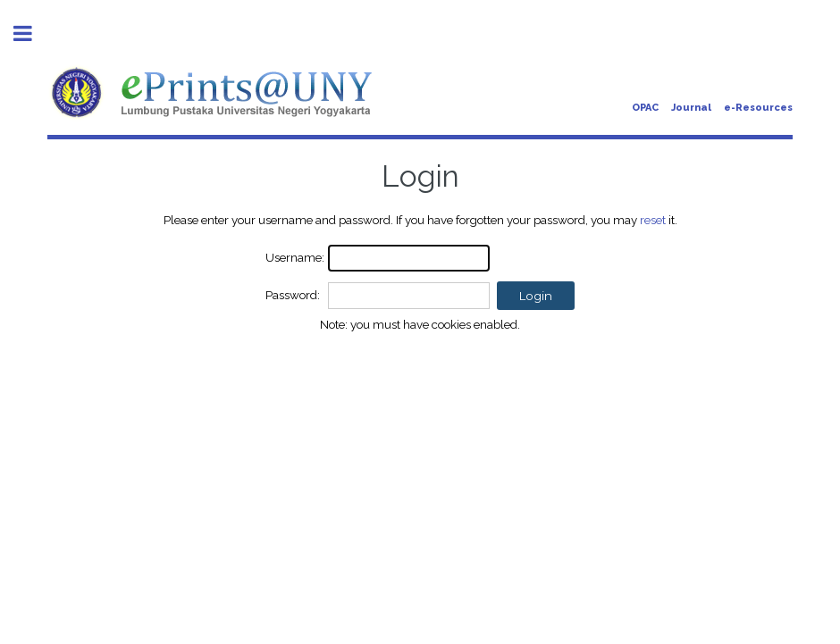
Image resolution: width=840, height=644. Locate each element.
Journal (691, 108)
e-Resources (758, 108)
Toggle (32, 33)
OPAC (645, 108)
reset (653, 220)
